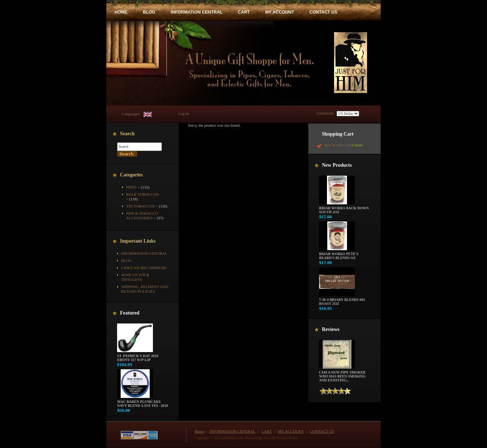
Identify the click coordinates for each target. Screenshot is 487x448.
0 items (357, 145)
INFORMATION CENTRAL (197, 12)
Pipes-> (133, 187)
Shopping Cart (338, 134)
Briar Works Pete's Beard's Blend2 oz (339, 254)
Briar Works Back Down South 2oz (344, 208)
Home (199, 431)
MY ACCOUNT (279, 12)
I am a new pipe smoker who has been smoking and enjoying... (342, 375)
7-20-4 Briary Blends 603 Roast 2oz (342, 300)
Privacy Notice (288, 438)
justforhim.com (233, 438)
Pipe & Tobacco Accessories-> (142, 216)
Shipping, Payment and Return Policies (145, 289)
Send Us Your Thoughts (135, 277)
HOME (121, 12)
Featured (130, 313)
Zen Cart (269, 438)
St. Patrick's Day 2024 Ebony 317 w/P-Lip (138, 356)
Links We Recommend (144, 268)
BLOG (149, 12)
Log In (184, 113)
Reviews (331, 329)
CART (244, 12)
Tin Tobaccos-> (142, 206)
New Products (337, 165)
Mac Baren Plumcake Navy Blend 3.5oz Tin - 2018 (143, 402)
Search (127, 134)
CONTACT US (323, 12)
